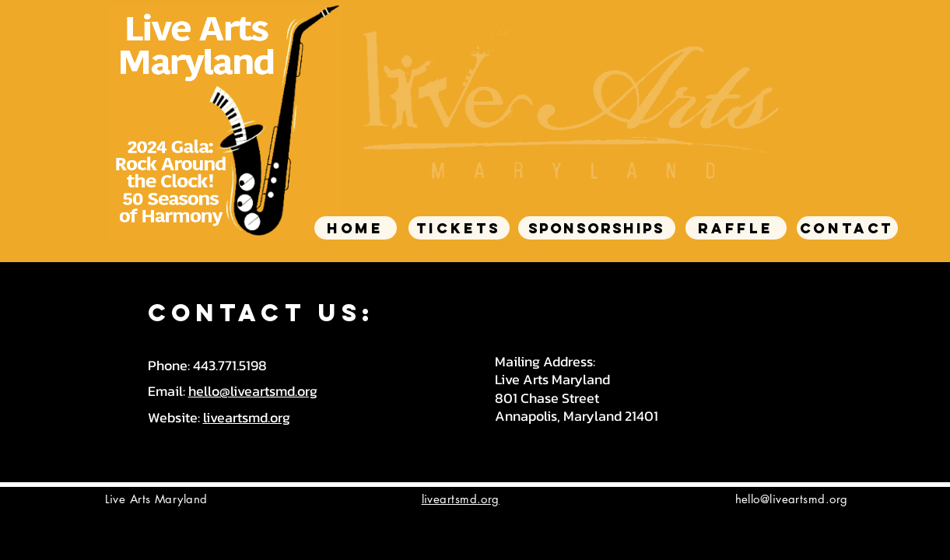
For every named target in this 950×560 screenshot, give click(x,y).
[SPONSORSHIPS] (597, 228)
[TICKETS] (459, 228)
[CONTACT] (847, 228)
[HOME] (356, 228)
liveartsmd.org (247, 417)
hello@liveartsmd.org (253, 391)
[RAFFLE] (736, 228)
